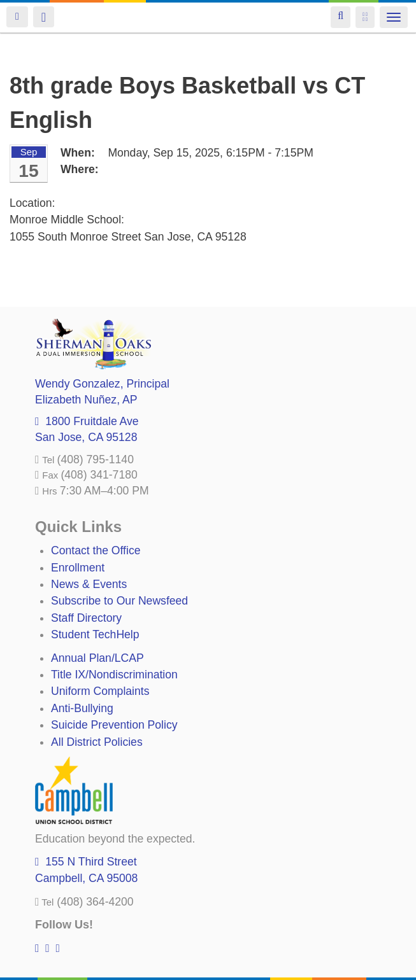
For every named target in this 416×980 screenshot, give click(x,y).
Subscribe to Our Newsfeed (119, 601)
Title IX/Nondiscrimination (114, 675)
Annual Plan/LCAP (97, 658)
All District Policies (97, 742)
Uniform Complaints (100, 691)
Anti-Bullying (82, 708)
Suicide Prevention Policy (114, 725)
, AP (86, 400)
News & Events (89, 584)
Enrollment (78, 568)
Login (17, 17)
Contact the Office (96, 550)
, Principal (102, 384)
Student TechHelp (95, 634)
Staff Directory (86, 618)
